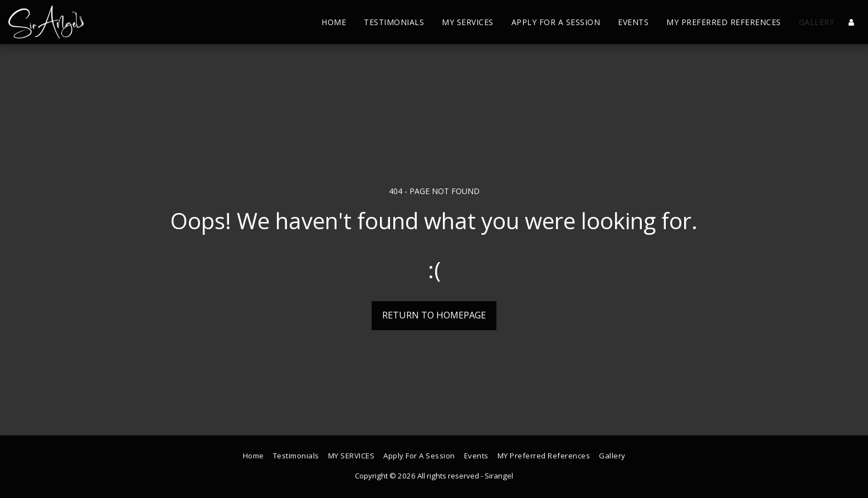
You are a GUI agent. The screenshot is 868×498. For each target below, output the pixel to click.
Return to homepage (434, 315)
